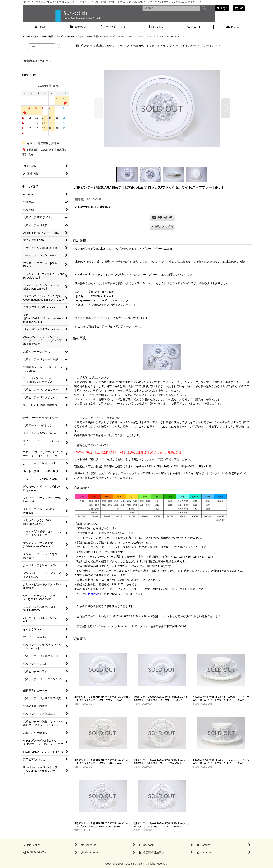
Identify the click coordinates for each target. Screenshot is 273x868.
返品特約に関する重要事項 (93, 207)
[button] (98, 108)
